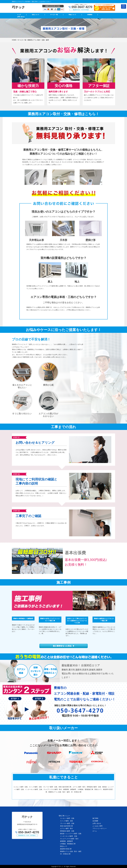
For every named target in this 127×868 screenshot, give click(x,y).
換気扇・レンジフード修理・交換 (71, 834)
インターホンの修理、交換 (69, 836)
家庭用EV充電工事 (66, 849)
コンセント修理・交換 (67, 818)
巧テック (61, 866)
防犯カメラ (64, 846)
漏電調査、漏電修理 (66, 841)
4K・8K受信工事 (65, 854)
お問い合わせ (97, 823)
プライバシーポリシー (100, 828)
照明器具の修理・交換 (67, 831)
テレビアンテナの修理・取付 (69, 839)
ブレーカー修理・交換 (67, 823)
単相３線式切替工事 (66, 826)
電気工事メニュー (64, 816)
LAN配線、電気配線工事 (68, 844)
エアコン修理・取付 (66, 828)
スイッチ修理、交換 (66, 821)
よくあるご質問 (97, 826)
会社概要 (95, 821)
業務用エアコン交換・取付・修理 (71, 851)
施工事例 (95, 818)
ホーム (95, 831)
